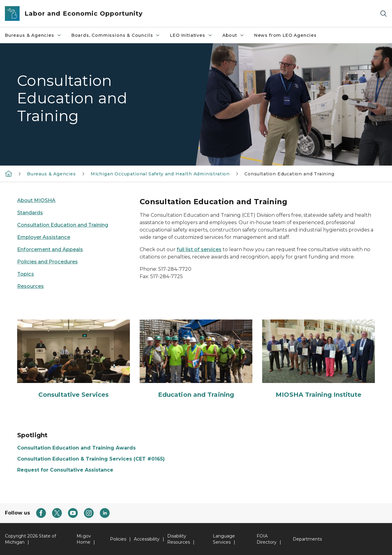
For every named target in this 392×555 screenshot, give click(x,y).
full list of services (199, 249)
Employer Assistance (44, 237)
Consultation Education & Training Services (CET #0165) (91, 459)
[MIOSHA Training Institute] (318, 359)
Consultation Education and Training (289, 174)
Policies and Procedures (47, 262)
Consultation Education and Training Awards (76, 448)
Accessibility (147, 539)
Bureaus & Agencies (33, 35)
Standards (30, 213)
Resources (30, 286)
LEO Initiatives (191, 35)
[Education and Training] (196, 359)
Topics (26, 274)
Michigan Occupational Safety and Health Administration (160, 174)
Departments (307, 539)
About (233, 35)
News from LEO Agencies (285, 35)
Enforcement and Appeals (50, 249)
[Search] (383, 14)
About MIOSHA (36, 200)
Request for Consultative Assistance (65, 470)
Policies (118, 539)
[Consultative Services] (73, 359)
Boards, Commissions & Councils (116, 35)
